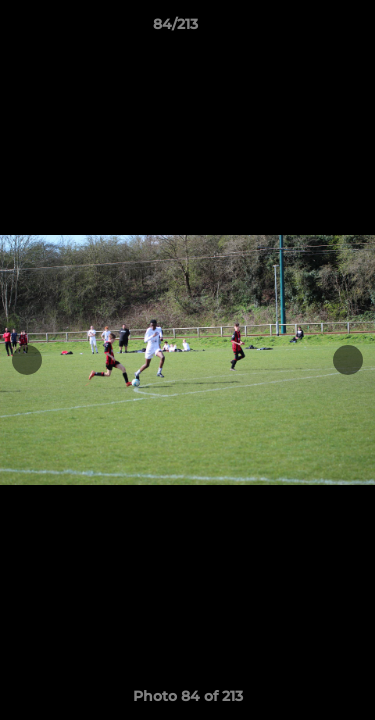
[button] (303, 29)
